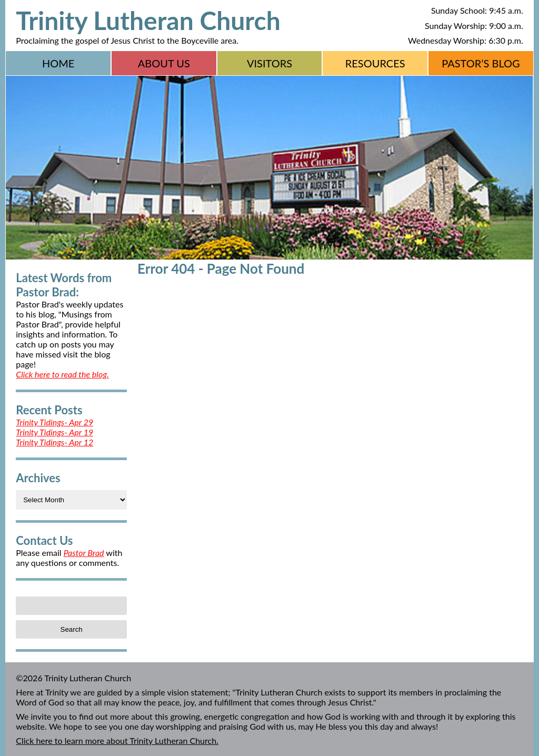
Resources (375, 63)
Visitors (269, 63)
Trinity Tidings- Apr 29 (54, 422)
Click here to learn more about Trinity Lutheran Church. (117, 740)
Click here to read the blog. (62, 374)
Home (58, 63)
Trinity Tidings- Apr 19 (54, 432)
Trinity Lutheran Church (148, 20)
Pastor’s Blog (481, 63)
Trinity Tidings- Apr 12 (54, 442)
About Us (164, 63)
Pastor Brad (84, 553)
